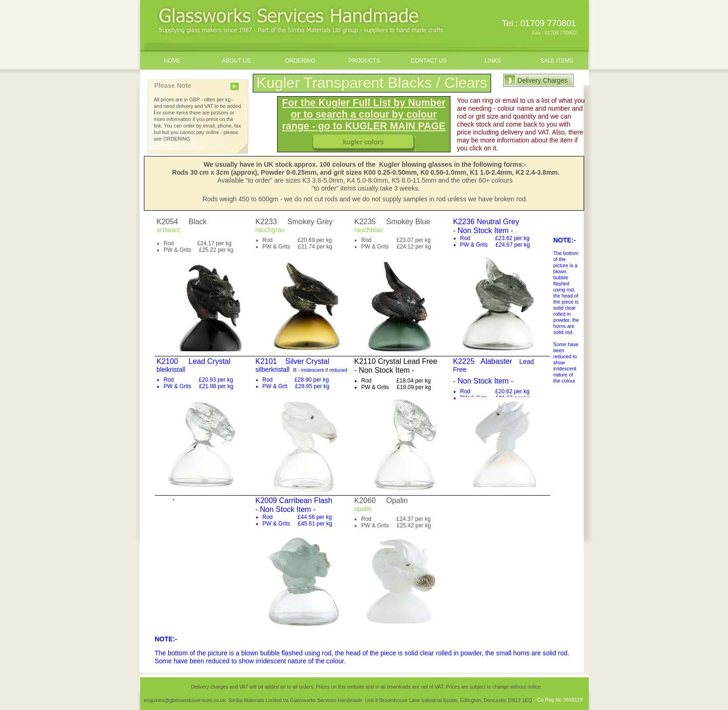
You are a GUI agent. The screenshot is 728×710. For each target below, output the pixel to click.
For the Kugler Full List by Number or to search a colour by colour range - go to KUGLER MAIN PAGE (364, 114)
